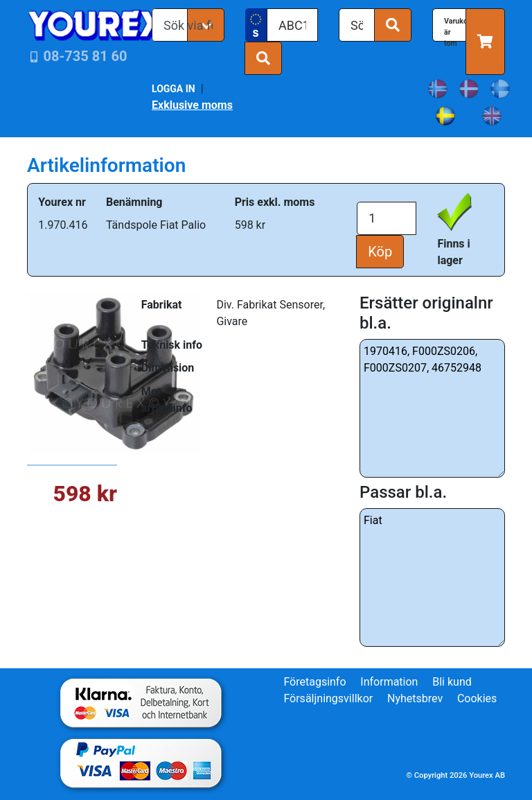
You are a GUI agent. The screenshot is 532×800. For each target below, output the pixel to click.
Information (389, 682)
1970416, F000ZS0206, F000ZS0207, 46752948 (432, 408)
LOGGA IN (174, 89)
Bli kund (452, 682)
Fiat (432, 577)
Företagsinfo (314, 682)
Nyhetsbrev (415, 698)
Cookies (477, 698)
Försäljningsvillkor (328, 698)
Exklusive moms (192, 105)
